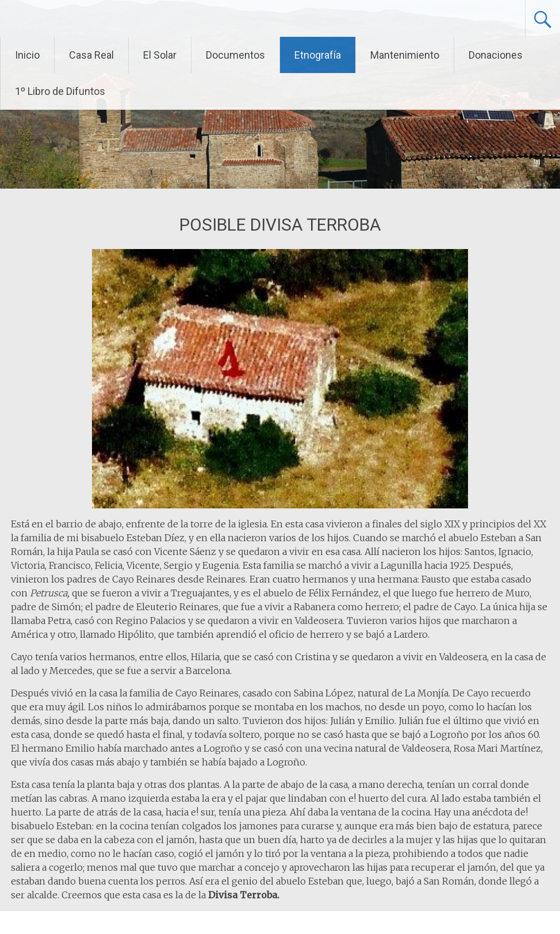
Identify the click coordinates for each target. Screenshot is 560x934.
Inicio (27, 55)
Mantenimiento (405, 55)
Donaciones (496, 55)
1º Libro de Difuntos (60, 91)
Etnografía (318, 55)
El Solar (160, 55)
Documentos (235, 55)
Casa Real (91, 55)
